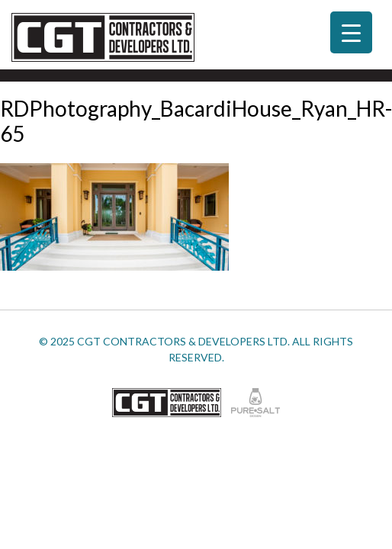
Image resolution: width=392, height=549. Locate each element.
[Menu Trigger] (351, 32)
